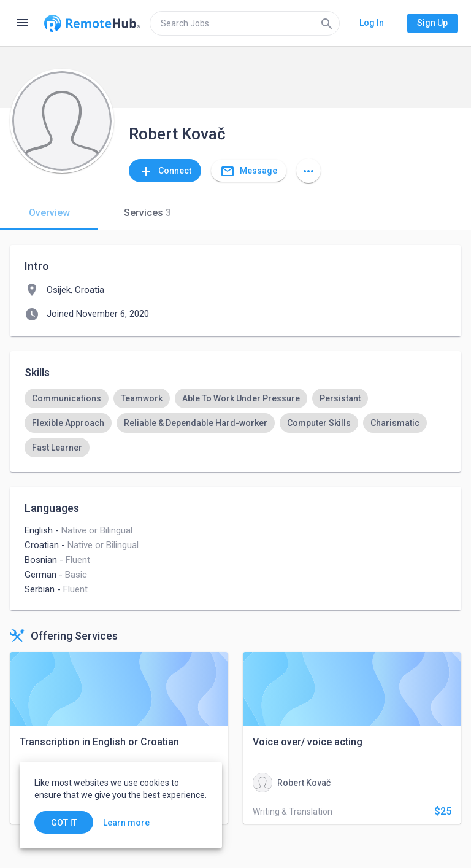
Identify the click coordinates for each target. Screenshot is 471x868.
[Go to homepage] (92, 23)
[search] (245, 23)
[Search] (327, 23)
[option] (67, 398)
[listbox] (235, 423)
